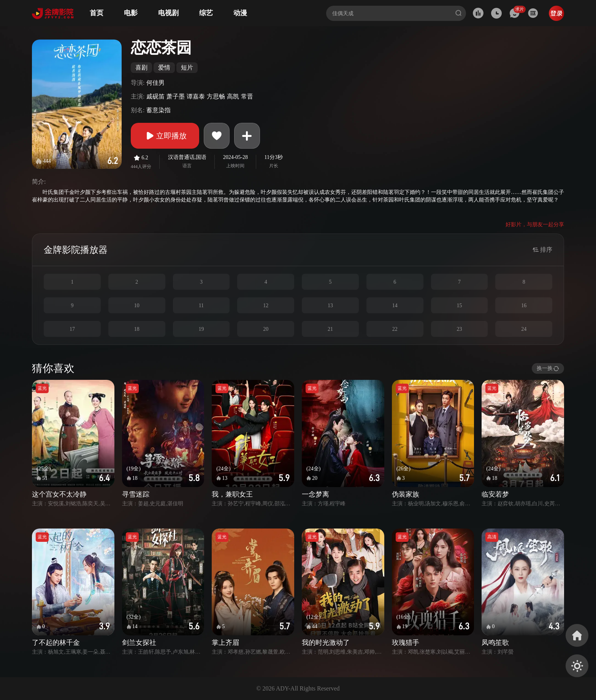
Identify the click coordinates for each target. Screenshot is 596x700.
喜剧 (141, 67)
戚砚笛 (155, 96)
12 (266, 306)
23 (459, 329)
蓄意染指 (159, 110)
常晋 (247, 96)
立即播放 (165, 136)
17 (72, 329)
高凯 (233, 96)
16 (524, 306)
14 (395, 306)
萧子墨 (176, 96)
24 (524, 329)
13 (330, 306)
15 (459, 306)
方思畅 (216, 96)
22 (395, 329)
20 (266, 329)
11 (201, 306)
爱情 (164, 67)
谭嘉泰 (196, 96)
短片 (187, 67)
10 (137, 306)
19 (201, 329)
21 (330, 329)
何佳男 (155, 83)
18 (137, 329)
